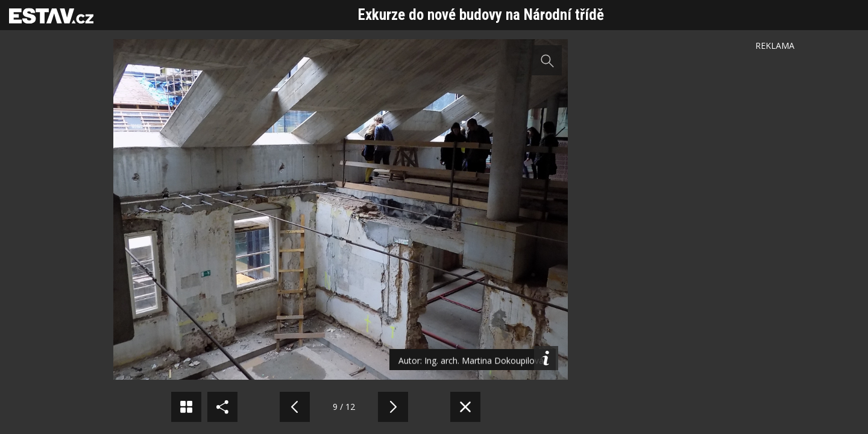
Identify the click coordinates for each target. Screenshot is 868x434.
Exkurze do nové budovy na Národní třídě (481, 15)
